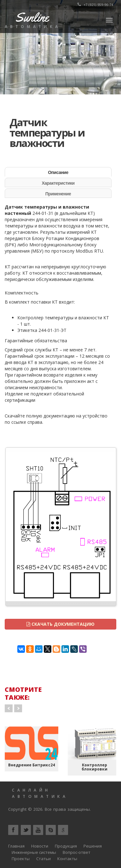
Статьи (43, 859)
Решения (93, 846)
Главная (16, 846)
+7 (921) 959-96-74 (95, 5)
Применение (58, 194)
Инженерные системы (34, 852)
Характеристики (58, 183)
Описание (58, 172)
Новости (40, 846)
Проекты (21, 859)
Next (18, 708)
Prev (9, 708)
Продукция (66, 846)
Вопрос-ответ (77, 852)
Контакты (67, 859)
